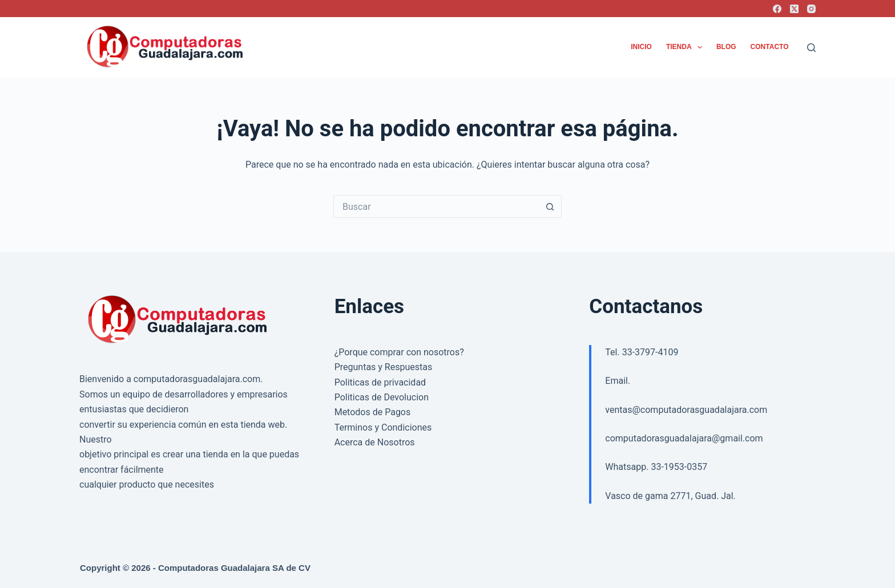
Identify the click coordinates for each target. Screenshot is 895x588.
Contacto (770, 47)
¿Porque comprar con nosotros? (399, 352)
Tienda (686, 47)
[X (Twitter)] (794, 9)
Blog (726, 47)
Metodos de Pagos (373, 412)
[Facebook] (777, 9)
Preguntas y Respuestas (384, 367)
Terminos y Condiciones (383, 427)
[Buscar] (811, 48)
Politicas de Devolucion (382, 397)
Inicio (641, 47)
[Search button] (550, 206)
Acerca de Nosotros (375, 442)
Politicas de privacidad (380, 382)
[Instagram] (811, 9)
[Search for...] (436, 206)
